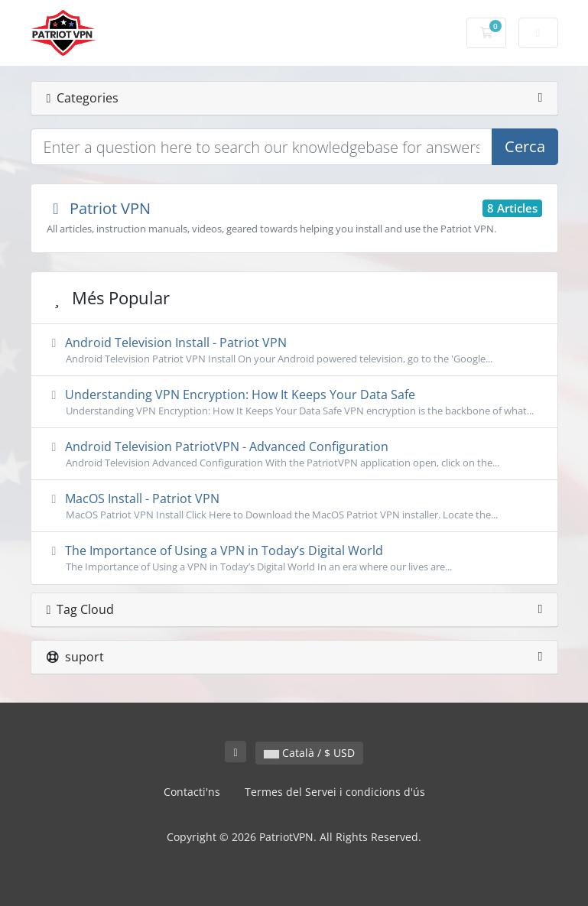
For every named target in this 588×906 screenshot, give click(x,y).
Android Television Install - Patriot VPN (294, 350)
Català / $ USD (309, 753)
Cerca (525, 146)
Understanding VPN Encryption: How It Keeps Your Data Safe (294, 402)
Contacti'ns (192, 792)
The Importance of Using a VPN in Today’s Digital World (294, 558)
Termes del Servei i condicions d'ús (335, 792)
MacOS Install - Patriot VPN (294, 506)
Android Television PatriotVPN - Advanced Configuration (294, 454)
